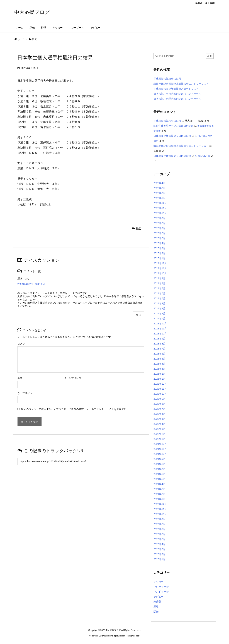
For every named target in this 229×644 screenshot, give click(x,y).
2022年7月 (159, 409)
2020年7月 (159, 529)
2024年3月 (159, 308)
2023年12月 (160, 324)
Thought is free (133, 636)
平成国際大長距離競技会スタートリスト (176, 89)
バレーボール (161, 586)
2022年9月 (159, 399)
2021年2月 (159, 494)
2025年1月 (159, 258)
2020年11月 (160, 509)
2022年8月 (159, 404)
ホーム (21, 39)
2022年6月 (159, 414)
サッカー (159, 581)
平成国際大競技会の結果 (167, 79)
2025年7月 (159, 228)
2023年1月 (159, 379)
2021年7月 (159, 469)
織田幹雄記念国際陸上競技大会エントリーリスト (181, 84)
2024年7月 (159, 288)
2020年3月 (159, 549)
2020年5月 (159, 539)
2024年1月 (159, 319)
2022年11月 (160, 389)
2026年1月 (159, 198)
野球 (156, 607)
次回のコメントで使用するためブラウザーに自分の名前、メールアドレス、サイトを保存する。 (75, 409)
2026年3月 (159, 188)
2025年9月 (159, 218)
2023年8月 (159, 344)
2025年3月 (159, 248)
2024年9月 (159, 278)
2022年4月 (159, 424)
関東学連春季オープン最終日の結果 (174, 126)
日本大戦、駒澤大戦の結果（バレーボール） (179, 99)
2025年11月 (160, 208)
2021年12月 (160, 444)
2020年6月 (159, 534)
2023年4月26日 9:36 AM (31, 284)
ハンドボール (161, 592)
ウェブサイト (25, 393)
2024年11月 (160, 268)
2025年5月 (159, 238)
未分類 (157, 602)
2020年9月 (159, 519)
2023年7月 (159, 349)
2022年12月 (160, 384)
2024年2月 (159, 313)
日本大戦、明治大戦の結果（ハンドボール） (179, 94)
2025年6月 (159, 233)
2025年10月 (160, 213)
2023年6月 (159, 354)
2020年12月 (160, 504)
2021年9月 (159, 459)
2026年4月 (159, 183)
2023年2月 (159, 374)
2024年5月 (159, 298)
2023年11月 (160, 329)
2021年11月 (160, 449)
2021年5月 (159, 479)
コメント (22, 344)
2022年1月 (159, 439)
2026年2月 (159, 193)
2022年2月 (159, 434)
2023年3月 (159, 369)
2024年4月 (159, 303)
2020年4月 (159, 544)
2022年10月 (160, 394)
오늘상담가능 (203, 156)
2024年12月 (160, 263)
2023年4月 (159, 364)
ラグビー (159, 597)
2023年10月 (160, 334)
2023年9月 (159, 339)
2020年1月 (159, 559)
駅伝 (34, 39)
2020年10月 (160, 514)
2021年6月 (159, 474)
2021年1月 (159, 499)
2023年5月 (159, 359)
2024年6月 (159, 293)
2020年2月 (159, 554)
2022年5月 (159, 419)
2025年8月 (159, 223)
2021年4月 (159, 484)
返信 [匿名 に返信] (139, 315)
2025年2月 (159, 253)
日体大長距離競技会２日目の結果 (172, 136)
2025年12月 (160, 203)
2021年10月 (160, 454)
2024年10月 (160, 273)
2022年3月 (159, 429)
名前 (20, 378)
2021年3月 (159, 489)
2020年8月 (159, 524)
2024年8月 (159, 283)
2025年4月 (159, 243)
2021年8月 (159, 464)
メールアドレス (72, 378)
